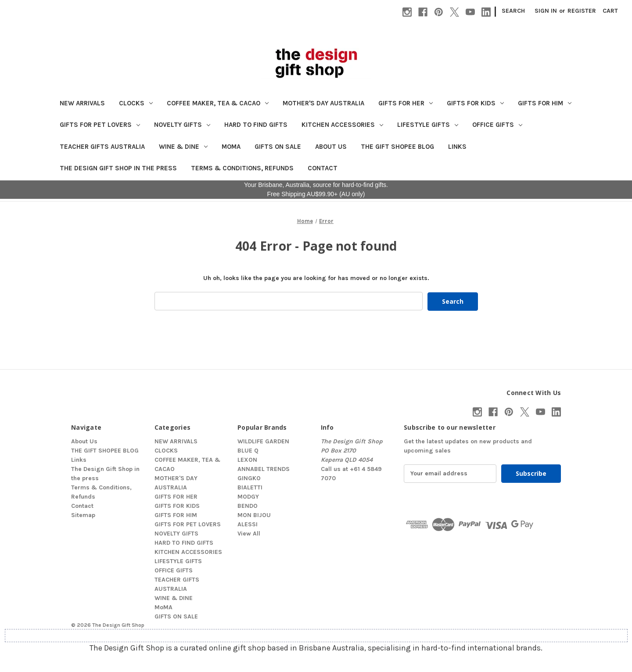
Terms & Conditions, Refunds (242, 168)
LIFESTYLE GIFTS (428, 125)
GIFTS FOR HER (406, 103)
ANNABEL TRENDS (264, 469)
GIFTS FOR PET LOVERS (100, 125)
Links (457, 147)
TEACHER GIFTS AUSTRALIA (102, 147)
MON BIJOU (254, 515)
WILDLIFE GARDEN (263, 441)
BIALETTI (250, 487)
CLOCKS (136, 103)
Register (582, 11)
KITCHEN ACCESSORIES (342, 125)
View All (249, 533)
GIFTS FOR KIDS (475, 103)
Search (513, 11)
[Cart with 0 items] (610, 11)
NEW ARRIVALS (82, 103)
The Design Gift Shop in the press (118, 168)
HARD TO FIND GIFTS (256, 125)
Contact (323, 168)
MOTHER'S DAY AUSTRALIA (323, 103)
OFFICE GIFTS (497, 125)
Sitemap (83, 515)
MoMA (231, 147)
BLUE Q (248, 450)
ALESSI (248, 524)
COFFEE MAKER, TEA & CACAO (218, 103)
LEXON (247, 459)
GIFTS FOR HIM (545, 103)
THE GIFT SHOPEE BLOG (397, 147)
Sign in (546, 11)
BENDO (248, 505)
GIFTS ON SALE (278, 147)
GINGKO (249, 478)
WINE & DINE (183, 147)
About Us (331, 147)
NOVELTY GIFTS (182, 125)
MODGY (248, 496)
